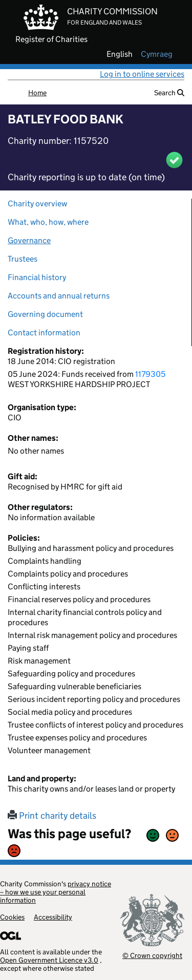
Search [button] (169, 93)
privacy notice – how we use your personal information (56, 892)
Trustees (23, 259)
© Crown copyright (152, 955)
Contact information (44, 333)
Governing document (45, 314)
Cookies (12, 917)
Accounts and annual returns (59, 296)
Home (37, 93)
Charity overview (37, 204)
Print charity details (52, 816)
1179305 (150, 374)
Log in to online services (142, 74)
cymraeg (157, 54)
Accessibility (53, 917)
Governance (29, 240)
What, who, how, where (48, 222)
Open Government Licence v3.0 (49, 960)
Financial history (37, 277)
